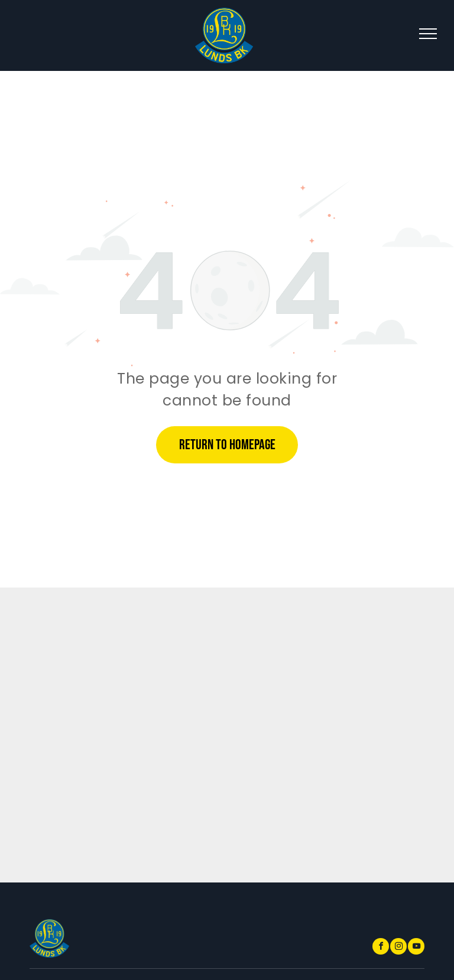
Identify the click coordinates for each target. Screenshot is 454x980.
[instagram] (398, 948)
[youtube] (416, 948)
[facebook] (381, 948)
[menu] (428, 34)
